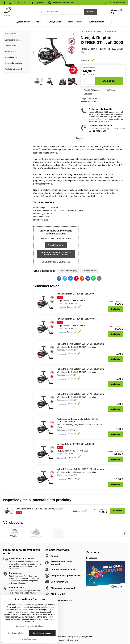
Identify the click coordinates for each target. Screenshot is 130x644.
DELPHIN (92, 101)
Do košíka (109, 81)
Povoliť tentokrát (56, 245)
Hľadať (90, 12)
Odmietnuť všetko (16, 633)
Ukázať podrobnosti (30, 639)
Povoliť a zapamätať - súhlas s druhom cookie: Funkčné (56, 254)
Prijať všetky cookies (42, 633)
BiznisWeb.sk (73, 640)
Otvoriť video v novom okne (56, 262)
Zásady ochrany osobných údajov (81, 637)
